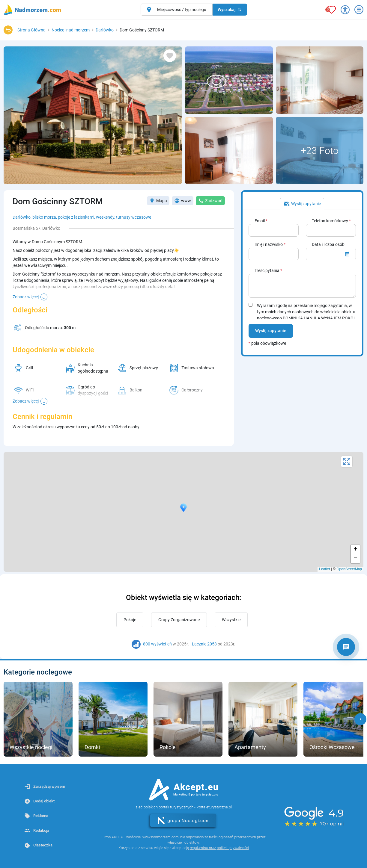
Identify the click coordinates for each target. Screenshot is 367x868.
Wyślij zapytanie (271, 331)
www (183, 201)
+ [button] (355, 550)
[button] (360, 719)
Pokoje (130, 620)
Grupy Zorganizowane (179, 620)
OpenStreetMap (349, 569)
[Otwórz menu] (359, 10)
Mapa (158, 201)
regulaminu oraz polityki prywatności (219, 848)
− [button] (355, 559)
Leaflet (324, 569)
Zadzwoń (210, 201)
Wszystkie (231, 620)
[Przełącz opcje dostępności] (345, 10)
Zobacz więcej (26, 297)
